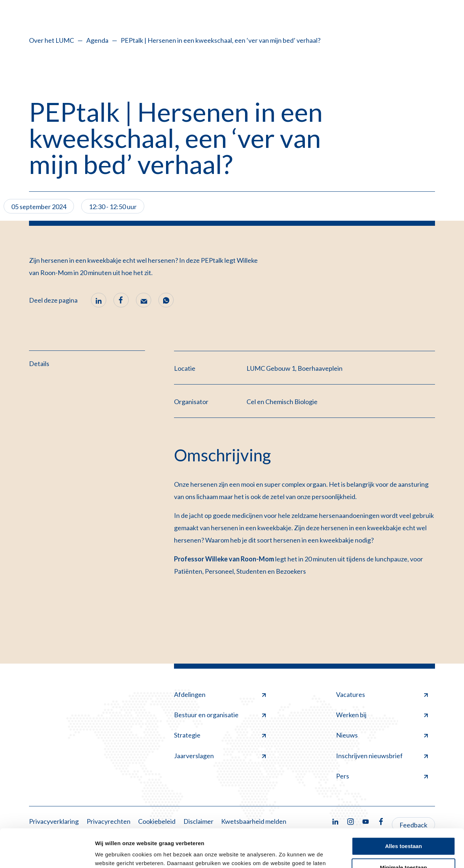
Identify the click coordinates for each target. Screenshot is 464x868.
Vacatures (382, 694)
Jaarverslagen (220, 756)
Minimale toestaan (403, 829)
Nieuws (382, 735)
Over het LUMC (51, 40)
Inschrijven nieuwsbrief (382, 756)
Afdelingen (220, 694)
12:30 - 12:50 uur (113, 207)
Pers (382, 776)
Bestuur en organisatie (220, 715)
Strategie (220, 735)
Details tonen (112, 854)
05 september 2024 (39, 207)
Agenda (97, 40)
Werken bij (382, 715)
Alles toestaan (403, 808)
